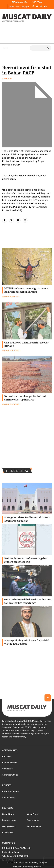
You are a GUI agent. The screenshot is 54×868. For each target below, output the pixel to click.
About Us (6, 865)
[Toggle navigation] (6, 48)
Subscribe (14, 6)
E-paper (25, 6)
